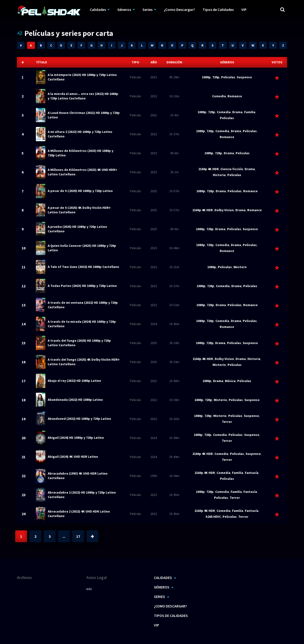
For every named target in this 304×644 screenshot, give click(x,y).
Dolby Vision (224, 210)
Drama (237, 112)
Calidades (98, 9)
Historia (219, 175)
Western (240, 267)
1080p (206, 77)
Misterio (219, 365)
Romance (235, 96)
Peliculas (228, 77)
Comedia (219, 96)
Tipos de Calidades (218, 9)
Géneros (124, 9)
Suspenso (244, 77)
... (64, 536)
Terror (227, 422)
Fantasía (252, 473)
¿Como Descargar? (179, 9)
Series (147, 9)
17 (78, 536)
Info (89, 589)
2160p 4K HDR (209, 169)
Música (230, 381)
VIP (244, 9)
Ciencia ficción (232, 169)
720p (216, 77)
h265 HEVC (213, 517)
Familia (250, 112)
